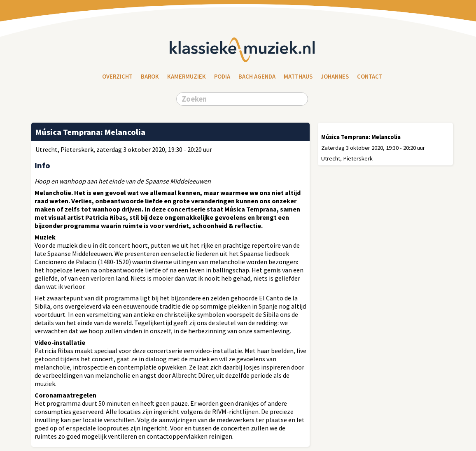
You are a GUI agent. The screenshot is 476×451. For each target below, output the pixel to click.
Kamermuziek (187, 77)
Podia (222, 77)
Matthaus (298, 77)
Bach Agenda (257, 77)
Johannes (335, 77)
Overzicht (117, 77)
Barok (150, 77)
